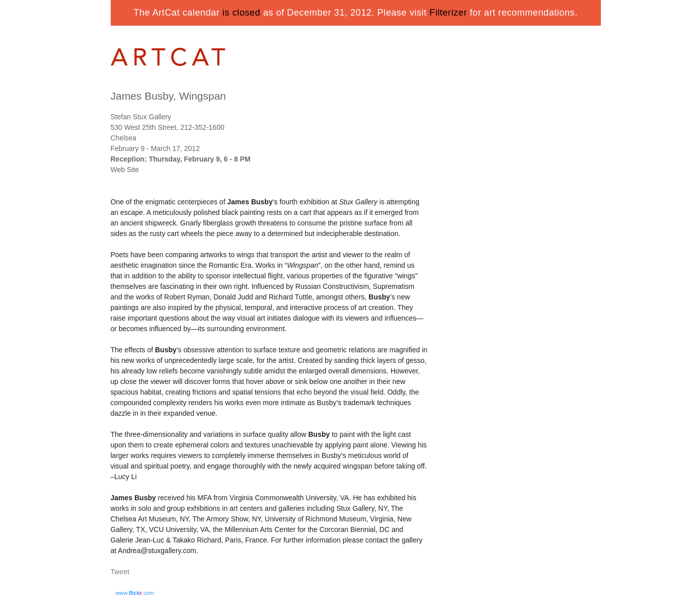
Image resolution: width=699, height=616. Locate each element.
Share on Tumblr (150, 572)
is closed (241, 13)
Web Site (125, 170)
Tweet (120, 572)
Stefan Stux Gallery (141, 117)
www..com (135, 593)
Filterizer (448, 13)
